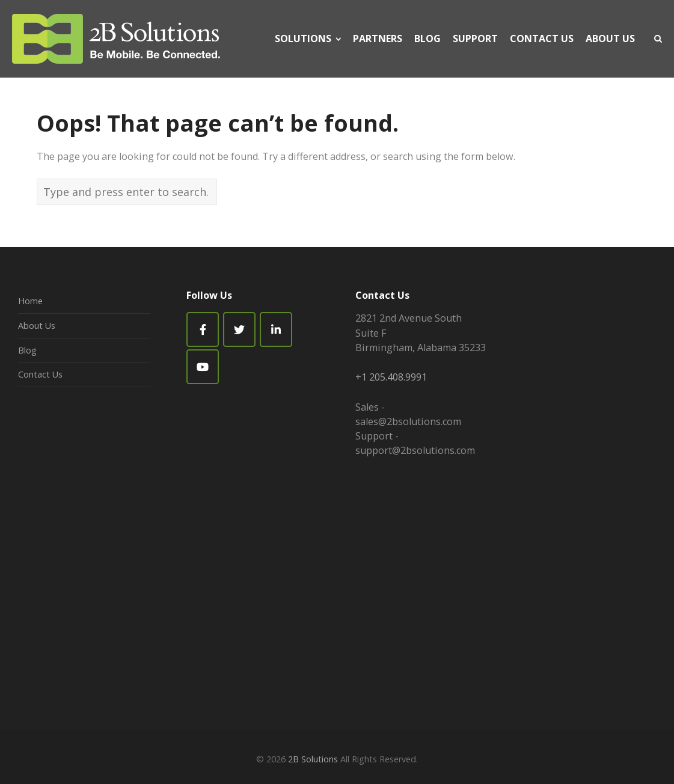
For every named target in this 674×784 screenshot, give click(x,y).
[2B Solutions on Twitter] (239, 329)
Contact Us (40, 374)
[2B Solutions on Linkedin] (276, 329)
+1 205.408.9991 (391, 377)
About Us (37, 326)
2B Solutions (313, 759)
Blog (27, 350)
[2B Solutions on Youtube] (203, 367)
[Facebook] (203, 329)
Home (30, 301)
